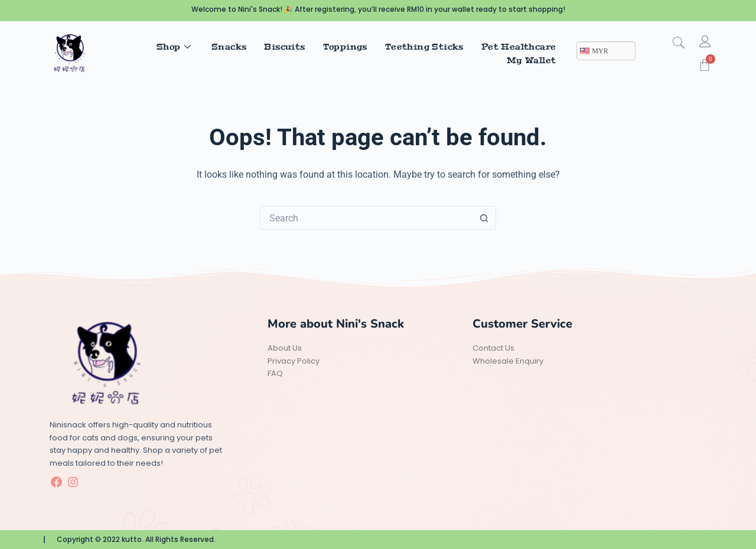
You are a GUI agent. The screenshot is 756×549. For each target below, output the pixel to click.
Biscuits (284, 47)
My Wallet (532, 60)
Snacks (229, 47)
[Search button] (484, 218)
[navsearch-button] (685, 44)
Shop (175, 47)
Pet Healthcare (519, 47)
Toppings (345, 47)
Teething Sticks (424, 47)
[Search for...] (366, 218)
